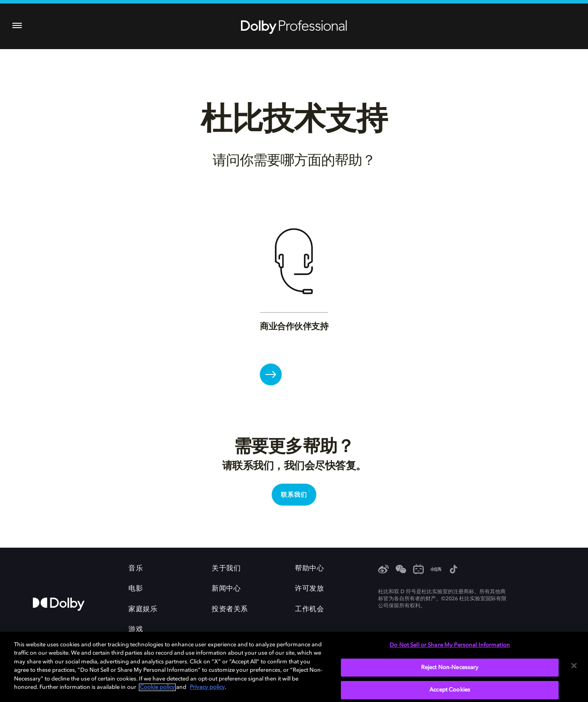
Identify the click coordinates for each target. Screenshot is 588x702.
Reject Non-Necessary (450, 668)
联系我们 (294, 495)
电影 (136, 589)
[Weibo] (383, 570)
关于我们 (226, 569)
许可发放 (309, 589)
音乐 (136, 569)
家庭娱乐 (143, 609)
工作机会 (309, 609)
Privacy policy (207, 687)
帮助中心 (309, 569)
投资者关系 (230, 609)
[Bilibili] (418, 570)
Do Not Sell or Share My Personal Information (450, 645)
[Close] (574, 666)
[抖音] (453, 570)
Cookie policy (157, 687)
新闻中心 (226, 589)
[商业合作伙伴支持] (271, 374)
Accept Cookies (450, 690)
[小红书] (436, 570)
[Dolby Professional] (294, 25)
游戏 (136, 630)
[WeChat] (401, 570)
